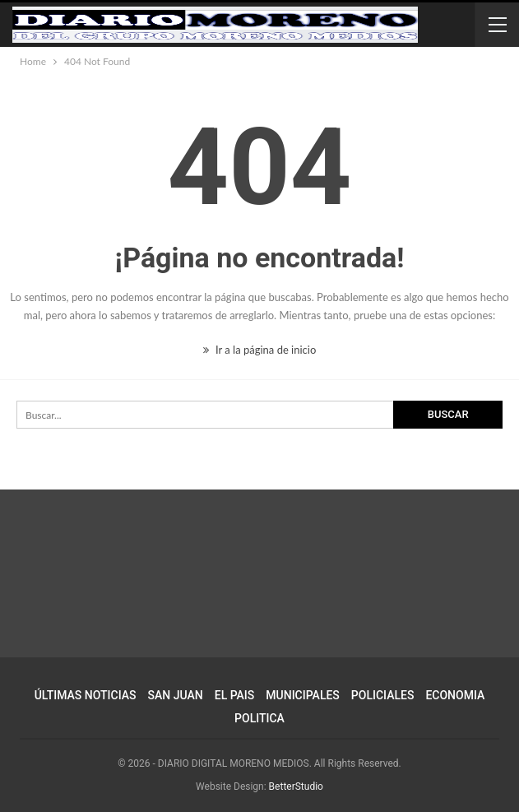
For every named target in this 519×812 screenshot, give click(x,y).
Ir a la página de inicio (260, 350)
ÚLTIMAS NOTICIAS (86, 695)
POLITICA (259, 718)
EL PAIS (235, 695)
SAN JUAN (176, 695)
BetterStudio (296, 786)
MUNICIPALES (303, 695)
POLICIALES (383, 695)
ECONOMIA (455, 695)
